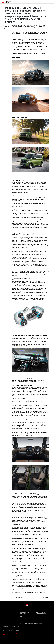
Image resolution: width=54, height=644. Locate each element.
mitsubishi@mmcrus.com (17, 632)
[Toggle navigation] (51, 2)
